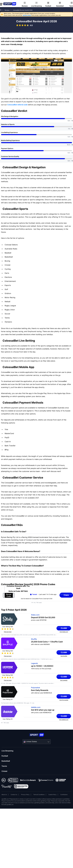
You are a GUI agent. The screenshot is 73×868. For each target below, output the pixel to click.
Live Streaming (7, 751)
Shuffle (34, 639)
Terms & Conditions (39, 795)
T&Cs (7, 683)
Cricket (4, 771)
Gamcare (64, 803)
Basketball (6, 761)
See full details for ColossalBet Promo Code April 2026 (37, 599)
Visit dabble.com (64, 720)
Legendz (34, 663)
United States (32, 742)
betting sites (27, 15)
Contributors (64, 795)
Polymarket (36, 688)
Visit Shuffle (64, 656)
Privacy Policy (25, 795)
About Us (4, 795)
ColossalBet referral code (17, 105)
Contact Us (14, 795)
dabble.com (36, 707)
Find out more (8, 632)
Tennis (4, 766)
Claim (65, 628)
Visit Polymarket (64, 700)
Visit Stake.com (64, 632)
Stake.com (35, 615)
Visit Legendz (64, 680)
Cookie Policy (52, 795)
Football (5, 756)
